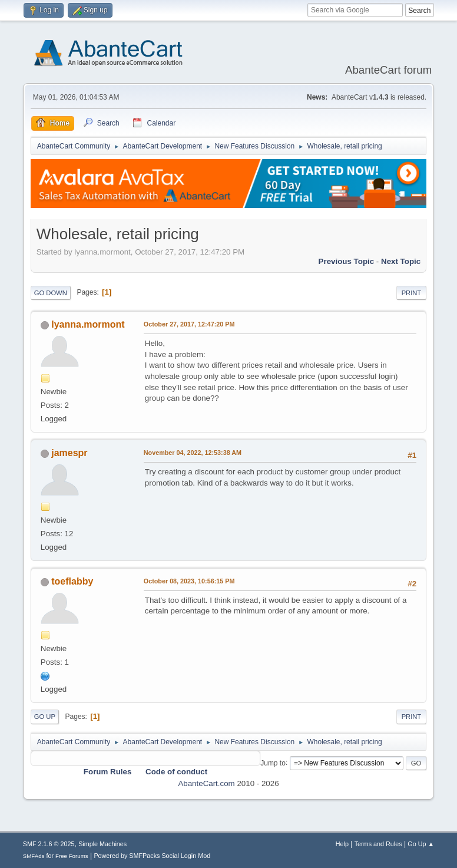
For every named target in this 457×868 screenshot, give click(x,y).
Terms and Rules (378, 844)
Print (412, 293)
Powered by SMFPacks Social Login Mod (152, 856)
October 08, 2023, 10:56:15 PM (189, 581)
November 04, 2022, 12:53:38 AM (193, 453)
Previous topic (347, 261)
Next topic (401, 261)
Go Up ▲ (421, 844)
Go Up (45, 717)
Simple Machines (102, 844)
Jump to (273, 763)
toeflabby (72, 581)
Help (342, 844)
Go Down (51, 293)
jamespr (69, 453)
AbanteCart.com (206, 783)
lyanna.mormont (88, 324)
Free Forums (72, 856)
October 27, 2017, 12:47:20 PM (189, 324)
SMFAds (34, 856)
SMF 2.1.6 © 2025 (49, 844)
